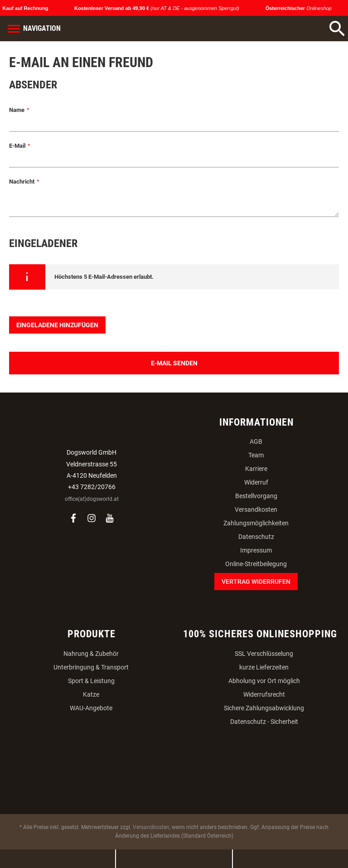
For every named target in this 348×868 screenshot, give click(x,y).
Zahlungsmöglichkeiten (256, 523)
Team (256, 455)
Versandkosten (256, 509)
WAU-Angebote (91, 708)
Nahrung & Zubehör (91, 654)
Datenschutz (256, 537)
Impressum (256, 550)
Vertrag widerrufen (256, 582)
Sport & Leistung (91, 681)
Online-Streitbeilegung (256, 564)
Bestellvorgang (256, 496)
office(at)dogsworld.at (92, 499)
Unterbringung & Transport (91, 667)
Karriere (256, 469)
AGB (256, 441)
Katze (91, 694)
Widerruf (256, 482)
